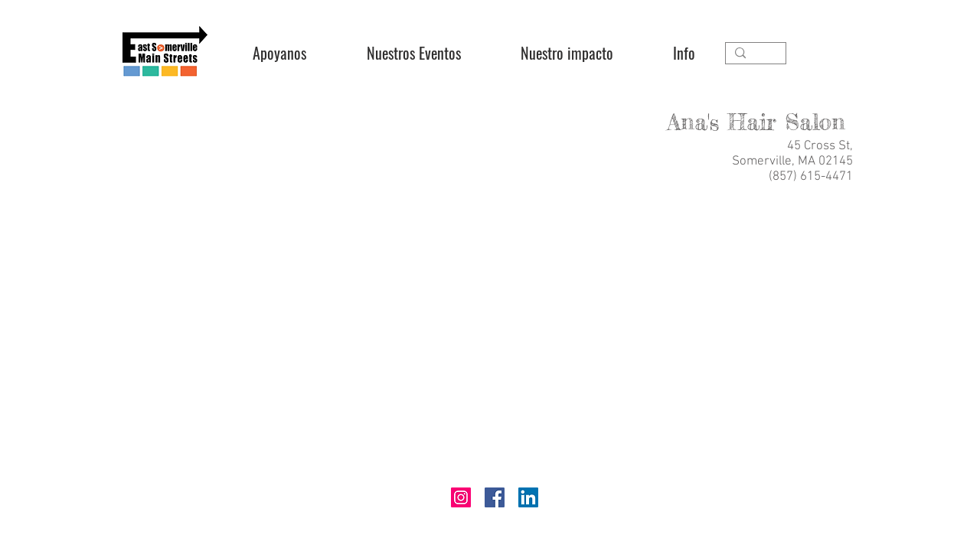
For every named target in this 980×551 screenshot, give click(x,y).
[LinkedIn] (528, 497)
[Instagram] (461, 497)
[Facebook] (495, 497)
